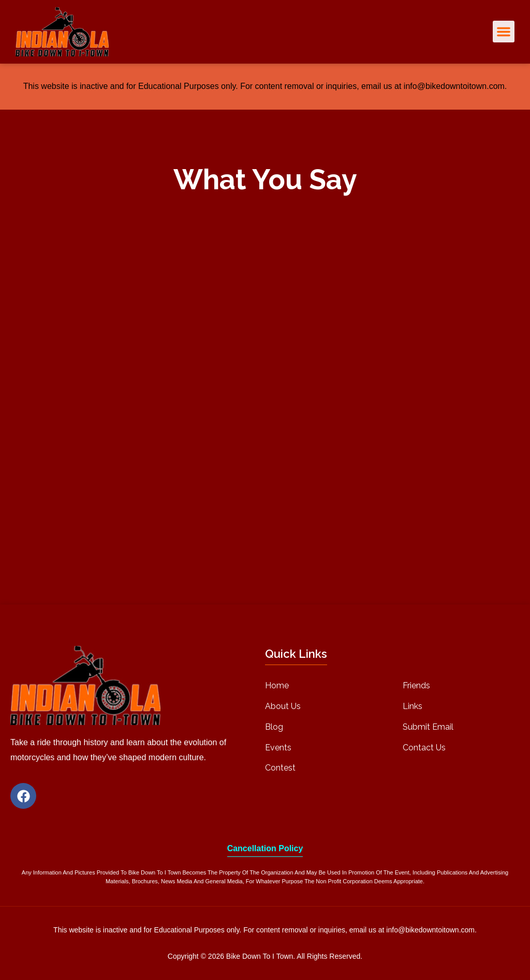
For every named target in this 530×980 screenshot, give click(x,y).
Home (277, 685)
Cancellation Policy (265, 848)
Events (278, 748)
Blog (274, 727)
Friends (416, 685)
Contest (280, 768)
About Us (283, 706)
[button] (504, 32)
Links (413, 706)
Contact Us (424, 748)
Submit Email (428, 727)
